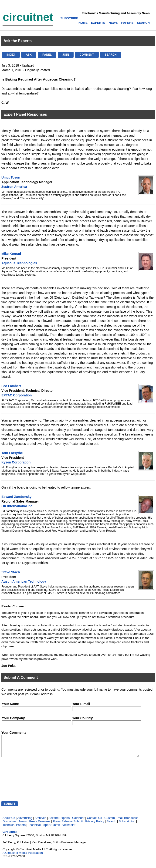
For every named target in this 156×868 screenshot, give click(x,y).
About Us (9, 822)
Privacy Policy (95, 826)
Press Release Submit (68, 826)
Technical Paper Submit (44, 829)
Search (111, 826)
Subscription (127, 826)
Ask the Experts (59, 822)
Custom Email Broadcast (121, 822)
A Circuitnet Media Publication (23, 857)
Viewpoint (69, 829)
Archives (41, 822)
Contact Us (94, 822)
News (23, 826)
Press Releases (40, 826)
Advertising (25, 822)
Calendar (78, 822)
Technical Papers (14, 829)
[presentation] (23, 784)
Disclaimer (10, 826)
